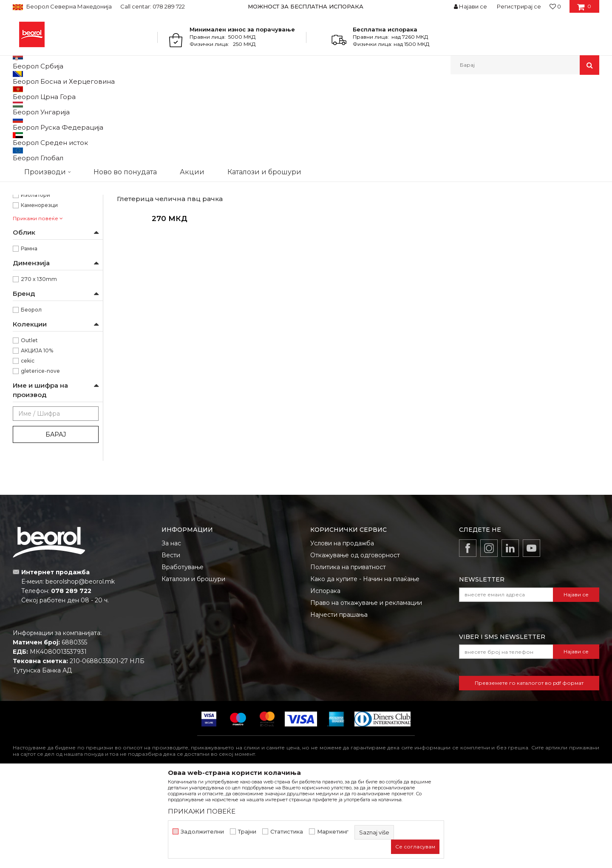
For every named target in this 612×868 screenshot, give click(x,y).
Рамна (29, 336)
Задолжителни (202, 832)
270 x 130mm (39, 367)
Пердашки (31, 158)
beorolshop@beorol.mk (80, 669)
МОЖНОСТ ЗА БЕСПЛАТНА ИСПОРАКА (306, 6)
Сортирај (397, 107)
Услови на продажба (342, 631)
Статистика (287, 832)
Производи (50, 93)
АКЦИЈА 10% (37, 438)
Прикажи (499, 107)
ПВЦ (27, 221)
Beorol (21, 93)
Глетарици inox (38, 138)
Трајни (247, 832)
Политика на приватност (348, 655)
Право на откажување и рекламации (366, 690)
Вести (171, 643)
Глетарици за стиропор (48, 178)
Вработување (183, 655)
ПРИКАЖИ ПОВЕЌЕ (202, 811)
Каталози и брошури (193, 667)
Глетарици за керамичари (51, 148)
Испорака (325, 678)
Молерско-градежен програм (113, 93)
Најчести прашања (339, 702)
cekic (28, 448)
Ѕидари (31, 272)
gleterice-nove (40, 458)
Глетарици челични (42, 127)
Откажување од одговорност (355, 643)
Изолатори (35, 282)
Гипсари (32, 262)
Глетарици (174, 93)
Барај (56, 522)
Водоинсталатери (45, 252)
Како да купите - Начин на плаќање (365, 667)
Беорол (31, 397)
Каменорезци (39, 293)
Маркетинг (333, 832)
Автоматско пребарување (337, 107)
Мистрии (30, 189)
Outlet (29, 428)
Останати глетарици (44, 168)
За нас (171, 631)
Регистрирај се (519, 6)
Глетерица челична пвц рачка (170, 286)
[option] (306, 6)
